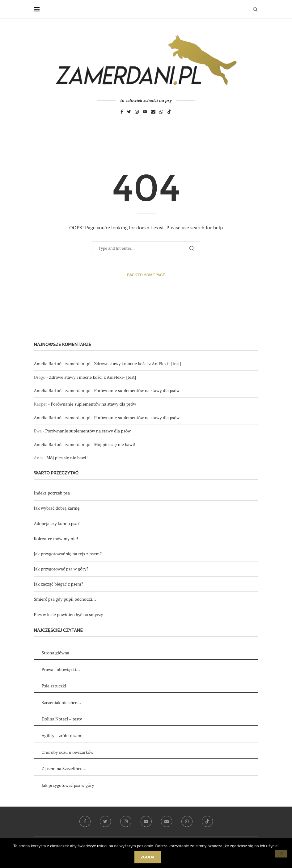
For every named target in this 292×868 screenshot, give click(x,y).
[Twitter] (129, 113)
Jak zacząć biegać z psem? (59, 584)
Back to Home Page (146, 275)
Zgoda (148, 857)
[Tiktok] (169, 113)
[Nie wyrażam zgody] (281, 854)
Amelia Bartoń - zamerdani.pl (62, 363)
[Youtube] (145, 113)
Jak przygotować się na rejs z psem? (68, 554)
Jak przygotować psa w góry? (61, 569)
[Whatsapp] (161, 113)
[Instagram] (137, 113)
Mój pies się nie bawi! (114, 444)
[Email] (153, 113)
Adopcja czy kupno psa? (57, 523)
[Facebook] (122, 113)
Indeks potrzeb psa (52, 493)
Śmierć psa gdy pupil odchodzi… (65, 599)
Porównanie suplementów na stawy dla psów (137, 390)
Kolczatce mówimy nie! (56, 538)
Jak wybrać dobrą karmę (57, 508)
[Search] (255, 9)
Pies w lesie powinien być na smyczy (69, 614)
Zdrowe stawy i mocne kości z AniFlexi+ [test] (138, 363)
